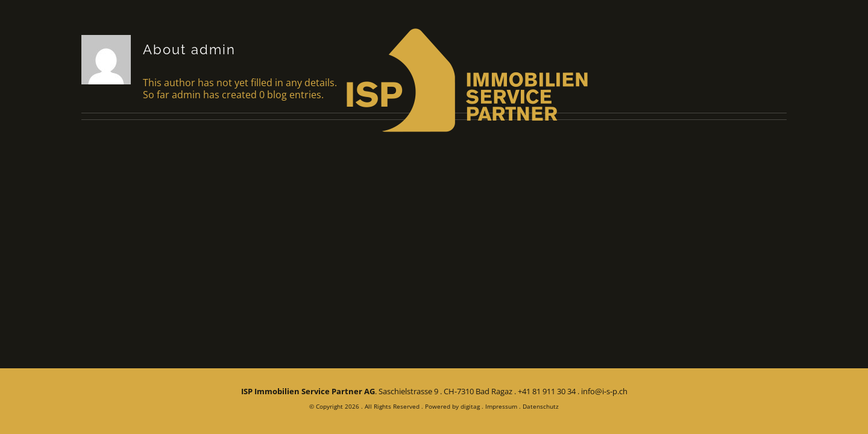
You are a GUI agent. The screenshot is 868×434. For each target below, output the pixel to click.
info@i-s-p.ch (604, 391)
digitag (470, 406)
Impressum (501, 406)
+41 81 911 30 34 (547, 391)
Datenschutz (541, 406)
